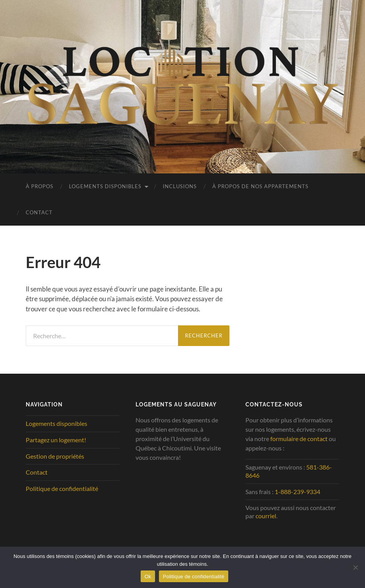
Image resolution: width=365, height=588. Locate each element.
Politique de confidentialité (62, 488)
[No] (355, 567)
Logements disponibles (105, 186)
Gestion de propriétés (55, 456)
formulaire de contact (299, 439)
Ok (148, 577)
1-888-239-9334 (297, 492)
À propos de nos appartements (260, 186)
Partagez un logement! (56, 440)
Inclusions (180, 186)
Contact (39, 212)
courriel (266, 516)
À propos (40, 186)
